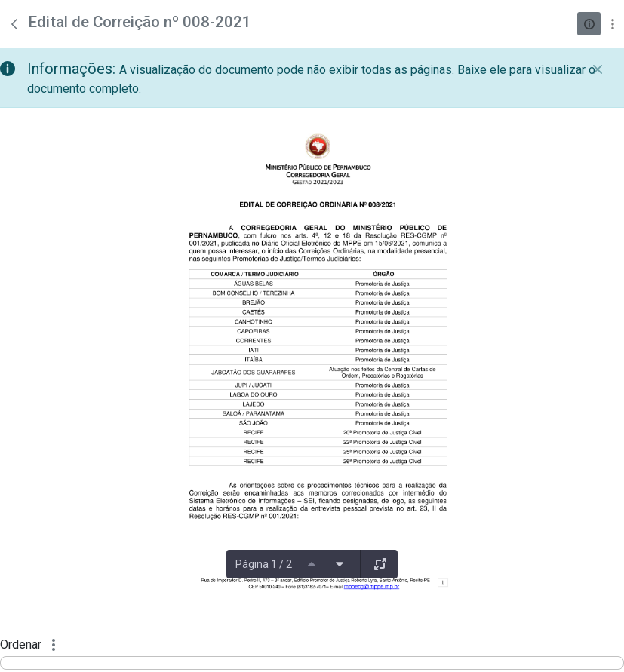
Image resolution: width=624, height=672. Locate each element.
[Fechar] (598, 69)
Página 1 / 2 (264, 564)
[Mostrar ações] (612, 24)
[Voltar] (14, 24)
